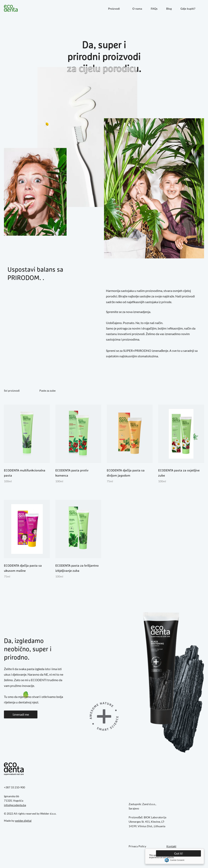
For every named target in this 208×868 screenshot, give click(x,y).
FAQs (154, 9)
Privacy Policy (137, 846)
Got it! (179, 853)
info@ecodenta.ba (15, 805)
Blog (169, 9)
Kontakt (171, 846)
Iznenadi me (21, 714)
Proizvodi (114, 9)
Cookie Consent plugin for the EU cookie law (175, 860)
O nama (137, 9)
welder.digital (23, 821)
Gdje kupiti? (188, 9)
